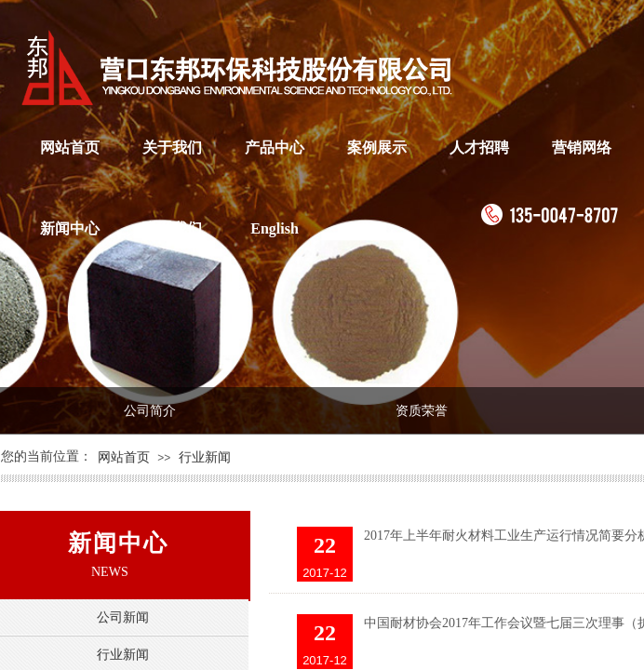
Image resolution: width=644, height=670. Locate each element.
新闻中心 (70, 228)
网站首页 (70, 147)
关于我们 (172, 147)
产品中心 (275, 147)
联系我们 (172, 228)
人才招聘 (479, 147)
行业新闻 (205, 457)
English (275, 228)
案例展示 (377, 147)
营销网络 (582, 147)
